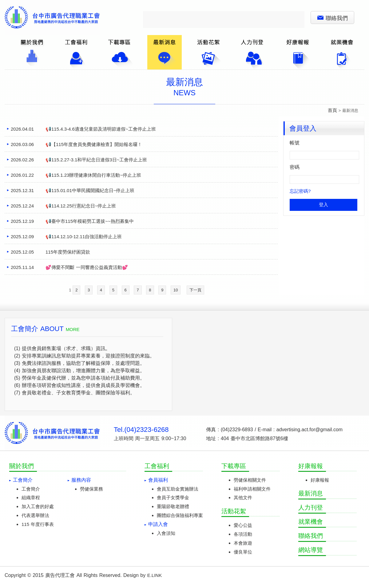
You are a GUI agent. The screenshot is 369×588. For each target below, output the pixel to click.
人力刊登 (311, 507)
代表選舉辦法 (35, 515)
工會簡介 (31, 489)
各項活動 (243, 534)
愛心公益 (243, 525)
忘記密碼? (300, 191)
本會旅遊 (243, 543)
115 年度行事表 (38, 524)
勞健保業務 (91, 489)
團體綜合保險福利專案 (180, 515)
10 (176, 290)
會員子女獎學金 (173, 497)
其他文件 (243, 497)
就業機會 (311, 522)
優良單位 (243, 552)
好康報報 (320, 480)
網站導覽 (311, 550)
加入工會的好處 (38, 506)
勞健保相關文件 (250, 480)
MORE (73, 329)
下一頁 (195, 290)
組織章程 (31, 497)
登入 (323, 205)
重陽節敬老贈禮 (173, 506)
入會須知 (166, 533)
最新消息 (311, 493)
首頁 (332, 110)
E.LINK (155, 575)
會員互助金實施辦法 (178, 489)
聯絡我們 (332, 18)
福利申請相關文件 (252, 489)
